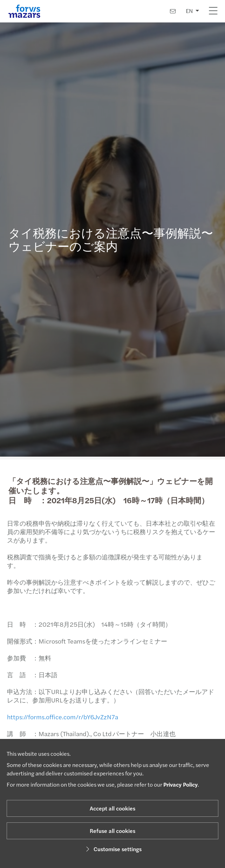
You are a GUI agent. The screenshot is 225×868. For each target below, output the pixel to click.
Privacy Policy (180, 784)
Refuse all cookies (112, 831)
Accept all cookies (112, 808)
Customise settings (113, 849)
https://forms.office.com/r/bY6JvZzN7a (60, 717)
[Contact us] (173, 11)
